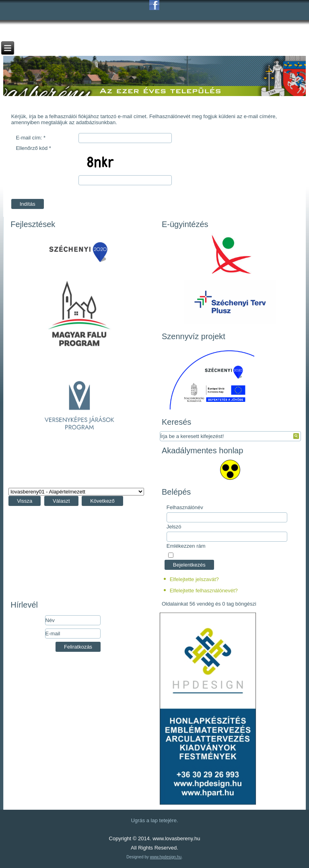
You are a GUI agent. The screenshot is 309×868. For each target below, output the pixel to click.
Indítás (28, 204)
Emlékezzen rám (186, 546)
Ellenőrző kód (33, 148)
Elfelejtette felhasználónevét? (204, 591)
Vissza (25, 501)
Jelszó (174, 527)
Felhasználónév (185, 507)
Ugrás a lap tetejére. (154, 820)
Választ (61, 501)
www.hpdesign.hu (166, 857)
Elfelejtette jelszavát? (194, 579)
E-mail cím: (31, 138)
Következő (102, 501)
